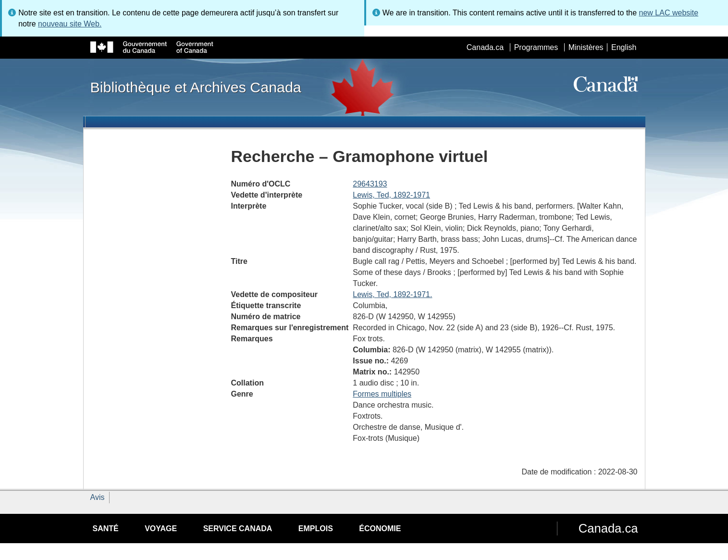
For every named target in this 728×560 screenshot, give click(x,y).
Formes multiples (382, 394)
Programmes (536, 47)
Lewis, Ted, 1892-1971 (391, 195)
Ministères (586, 47)
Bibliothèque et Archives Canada (196, 87)
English (624, 47)
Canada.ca (485, 47)
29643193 (370, 184)
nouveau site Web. (70, 24)
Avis (98, 497)
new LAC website (669, 13)
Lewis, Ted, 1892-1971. (392, 294)
